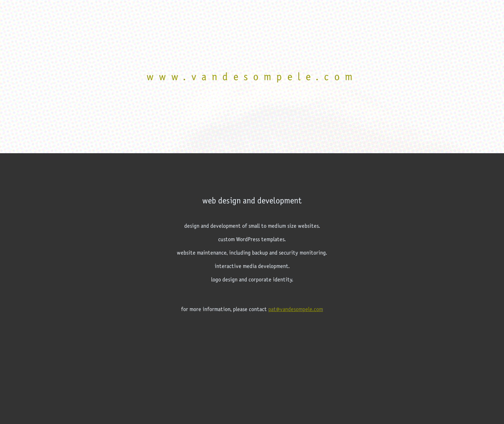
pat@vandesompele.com (296, 309)
